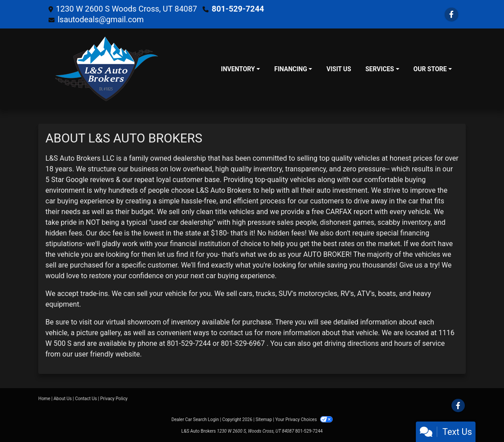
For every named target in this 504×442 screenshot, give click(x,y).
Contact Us (86, 399)
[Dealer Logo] (107, 69)
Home (44, 399)
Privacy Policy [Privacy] (114, 399)
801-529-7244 (238, 9)
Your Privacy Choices (304, 420)
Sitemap (264, 420)
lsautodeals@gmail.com (100, 19)
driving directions (352, 343)
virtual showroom (134, 322)
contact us (236, 333)
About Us (63, 399)
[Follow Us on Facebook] (451, 14)
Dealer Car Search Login (195, 420)
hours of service (419, 343)
